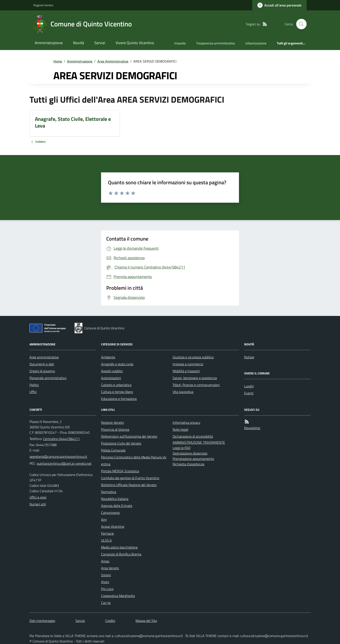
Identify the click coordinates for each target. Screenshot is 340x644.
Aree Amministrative (113, 61)
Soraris (106, 575)
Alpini (105, 582)
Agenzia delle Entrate (117, 506)
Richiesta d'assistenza (188, 464)
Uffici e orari (38, 497)
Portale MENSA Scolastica (120, 471)
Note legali (180, 429)
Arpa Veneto (110, 568)
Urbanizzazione (256, 43)
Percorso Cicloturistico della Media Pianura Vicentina (134, 461)
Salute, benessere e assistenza (195, 378)
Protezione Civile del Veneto (121, 443)
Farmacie (107, 533)
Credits (110, 621)
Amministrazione (49, 43)
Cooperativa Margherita (118, 596)
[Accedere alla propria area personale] (279, 5)
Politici (34, 385)
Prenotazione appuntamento (193, 459)
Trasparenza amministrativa (216, 43)
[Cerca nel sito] (300, 24)
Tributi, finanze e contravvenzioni (196, 385)
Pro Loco (107, 589)
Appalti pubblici (112, 371)
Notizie (249, 357)
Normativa (109, 492)
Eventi (249, 393)
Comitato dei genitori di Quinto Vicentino (130, 478)
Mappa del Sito (146, 621)
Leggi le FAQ (182, 448)
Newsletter (252, 428)
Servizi (100, 43)
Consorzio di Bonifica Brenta (121, 554)
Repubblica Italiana (115, 499)
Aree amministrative (44, 357)
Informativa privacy (186, 422)
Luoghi (249, 386)
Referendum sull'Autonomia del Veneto (129, 436)
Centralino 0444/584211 (61, 439)
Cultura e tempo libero (117, 392)
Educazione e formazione (119, 399)
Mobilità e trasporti (186, 371)
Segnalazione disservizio (190, 453)
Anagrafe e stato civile (117, 364)
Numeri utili (38, 504)
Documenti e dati (42, 364)
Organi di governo (42, 371)
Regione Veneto (43, 5)
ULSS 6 (106, 540)
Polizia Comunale (113, 450)
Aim (104, 519)
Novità (78, 43)
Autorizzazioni (111, 378)
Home (58, 61)
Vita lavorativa (183, 392)
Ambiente (108, 357)
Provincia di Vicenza (115, 429)
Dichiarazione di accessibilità (193, 436)
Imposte (180, 43)
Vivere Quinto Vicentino (135, 43)
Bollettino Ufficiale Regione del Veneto (129, 485)
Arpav (105, 561)
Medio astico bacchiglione (119, 547)
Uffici (33, 392)
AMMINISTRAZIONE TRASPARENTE (199, 442)
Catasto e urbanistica (116, 385)
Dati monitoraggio (42, 621)
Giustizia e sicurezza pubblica (193, 357)
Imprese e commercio (188, 364)
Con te (106, 603)
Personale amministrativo (48, 378)
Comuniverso (110, 513)
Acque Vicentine (113, 526)
